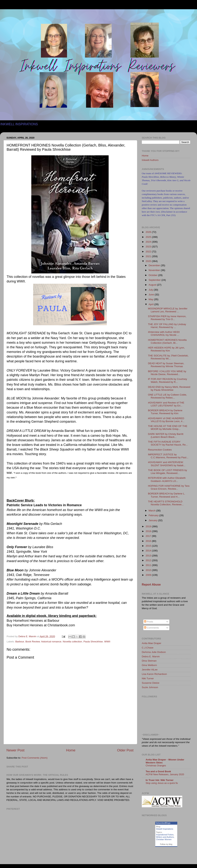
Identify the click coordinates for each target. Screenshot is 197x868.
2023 (149, 247)
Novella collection (72, 642)
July (151, 290)
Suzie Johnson (150, 687)
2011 (149, 565)
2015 (149, 546)
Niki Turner (148, 678)
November (155, 270)
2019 (149, 526)
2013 (149, 556)
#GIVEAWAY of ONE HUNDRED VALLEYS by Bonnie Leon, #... (166, 420)
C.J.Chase (148, 648)
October (153, 275)
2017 (149, 536)
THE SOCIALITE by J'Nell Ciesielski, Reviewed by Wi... (168, 357)
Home (71, 750)
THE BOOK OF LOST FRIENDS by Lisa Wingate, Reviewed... (168, 472)
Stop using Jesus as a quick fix (162, 783)
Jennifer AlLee (150, 670)
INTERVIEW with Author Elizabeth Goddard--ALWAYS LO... (167, 479)
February (154, 515)
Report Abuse (151, 585)
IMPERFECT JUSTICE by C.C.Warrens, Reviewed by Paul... (168, 456)
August (153, 285)
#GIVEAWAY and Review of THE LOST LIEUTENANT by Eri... (166, 404)
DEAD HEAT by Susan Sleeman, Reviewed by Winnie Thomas (166, 365)
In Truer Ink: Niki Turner (160, 780)
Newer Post (15, 750)
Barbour (20, 642)
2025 (149, 237)
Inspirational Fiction (165, 835)
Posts (149, 622)
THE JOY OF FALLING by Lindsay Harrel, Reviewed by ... (167, 326)
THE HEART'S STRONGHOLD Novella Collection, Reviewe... (166, 503)
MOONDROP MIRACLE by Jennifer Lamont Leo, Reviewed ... (168, 310)
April (151, 304)
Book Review (33, 642)
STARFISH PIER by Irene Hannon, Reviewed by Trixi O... (167, 318)
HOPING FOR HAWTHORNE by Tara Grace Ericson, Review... (169, 487)
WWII (107, 642)
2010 (149, 570)
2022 (149, 252)
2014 (149, 551)
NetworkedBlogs (163, 823)
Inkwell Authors (150, 160)
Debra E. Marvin (151, 656)
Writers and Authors (165, 837)
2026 (149, 232)
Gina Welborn (149, 665)
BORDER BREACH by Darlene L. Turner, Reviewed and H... (167, 495)
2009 (149, 575)
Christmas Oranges (156, 766)
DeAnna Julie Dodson (154, 652)
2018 (149, 531)
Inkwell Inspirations (165, 829)
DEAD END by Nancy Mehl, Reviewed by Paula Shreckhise (169, 388)
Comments (151, 628)
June (152, 295)
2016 (149, 541)
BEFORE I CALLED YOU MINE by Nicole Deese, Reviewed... (167, 373)
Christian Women (164, 839)
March (152, 511)
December (155, 265)
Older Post (125, 750)
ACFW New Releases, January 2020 (165, 774)
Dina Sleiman (149, 661)
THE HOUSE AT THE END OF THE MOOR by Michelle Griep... (168, 428)
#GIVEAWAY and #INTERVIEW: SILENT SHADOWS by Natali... (167, 464)
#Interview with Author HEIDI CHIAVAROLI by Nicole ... (164, 333)
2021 (149, 256)
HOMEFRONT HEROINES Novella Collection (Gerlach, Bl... (167, 341)
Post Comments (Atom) (35, 758)
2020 (149, 261)
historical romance (51, 642)
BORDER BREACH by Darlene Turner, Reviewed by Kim (165, 412)
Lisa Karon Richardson (154, 674)
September (155, 280)
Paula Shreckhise (93, 642)
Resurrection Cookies (160, 450)
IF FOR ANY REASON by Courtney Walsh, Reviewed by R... (168, 380)
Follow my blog (166, 844)
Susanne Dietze (151, 683)
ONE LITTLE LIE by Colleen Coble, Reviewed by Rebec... (168, 396)
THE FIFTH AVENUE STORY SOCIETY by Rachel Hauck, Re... (168, 443)
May (151, 299)
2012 (149, 560)
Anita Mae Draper (152, 643)
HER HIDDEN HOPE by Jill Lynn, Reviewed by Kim (166, 349)
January (153, 520)
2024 (149, 242)
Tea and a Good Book (158, 771)
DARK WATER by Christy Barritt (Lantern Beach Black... (166, 435)
